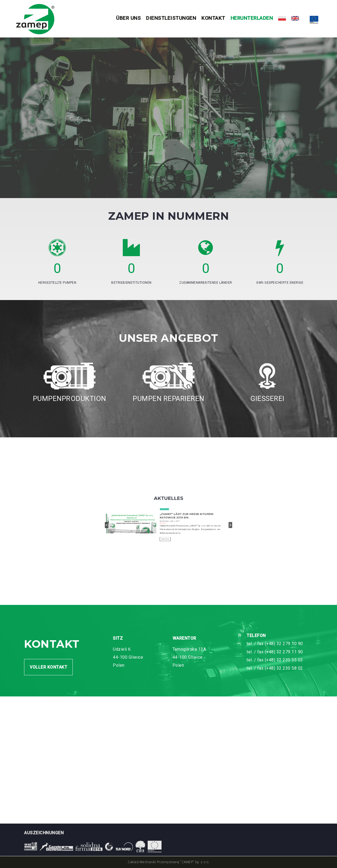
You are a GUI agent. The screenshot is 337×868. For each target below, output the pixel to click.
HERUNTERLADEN (252, 18)
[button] (150, 553)
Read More (168, 557)
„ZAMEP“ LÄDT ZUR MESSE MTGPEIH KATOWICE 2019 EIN (174, 550)
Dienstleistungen (171, 18)
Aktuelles (167, 548)
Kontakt (213, 18)
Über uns (128, 18)
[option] (168, 553)
